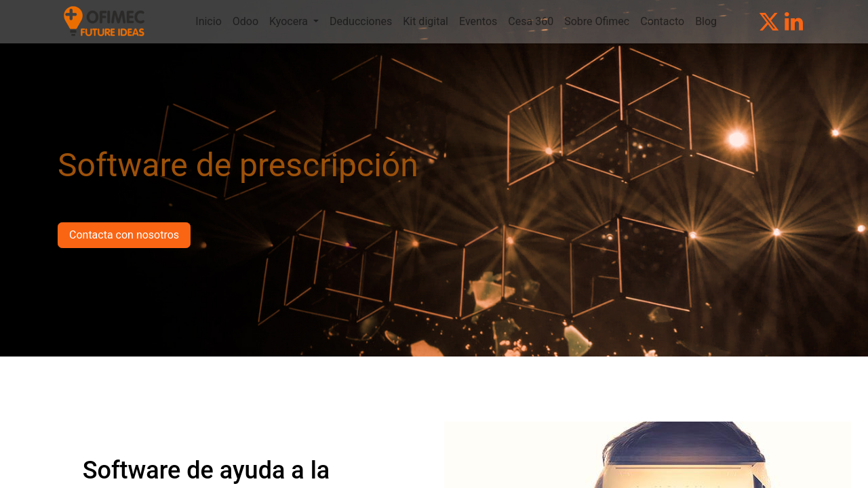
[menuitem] (208, 22)
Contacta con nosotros (124, 235)
